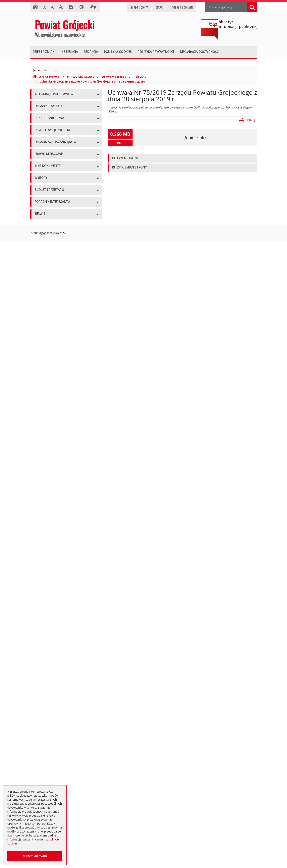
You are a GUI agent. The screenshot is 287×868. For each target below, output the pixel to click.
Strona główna (46, 77)
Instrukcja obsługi (46, 104)
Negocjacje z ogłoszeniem (52, 679)
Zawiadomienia (44, 502)
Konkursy (40, 199)
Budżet (39, 661)
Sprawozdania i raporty (49, 458)
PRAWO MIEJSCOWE (81, 77)
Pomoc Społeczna (46, 265)
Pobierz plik (195, 138)
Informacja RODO (46, 122)
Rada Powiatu (43, 142)
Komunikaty (42, 520)
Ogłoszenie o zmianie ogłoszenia (56, 670)
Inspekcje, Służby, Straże (50, 283)
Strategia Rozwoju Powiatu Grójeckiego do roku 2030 (62, 435)
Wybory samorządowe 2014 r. (54, 577)
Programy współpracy (49, 304)
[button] (182, 158)
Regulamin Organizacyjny (51, 361)
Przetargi (40, 625)
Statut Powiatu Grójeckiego (52, 415)
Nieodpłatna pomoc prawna (53, 763)
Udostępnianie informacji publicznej (57, 113)
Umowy (39, 634)
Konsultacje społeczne (49, 313)
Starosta (40, 160)
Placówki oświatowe (48, 229)
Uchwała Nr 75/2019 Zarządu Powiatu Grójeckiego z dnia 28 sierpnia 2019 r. (93, 81)
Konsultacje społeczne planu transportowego (64, 529)
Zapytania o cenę (46, 706)
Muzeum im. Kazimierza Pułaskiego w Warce (63, 247)
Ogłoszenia (42, 652)
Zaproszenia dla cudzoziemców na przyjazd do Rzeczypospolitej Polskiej (63, 783)
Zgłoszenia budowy (47, 511)
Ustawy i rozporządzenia (50, 467)
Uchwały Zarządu (114, 77)
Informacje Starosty (47, 484)
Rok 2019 (140, 77)
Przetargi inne (43, 697)
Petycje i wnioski (45, 538)
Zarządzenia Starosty (48, 397)
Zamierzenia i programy (50, 475)
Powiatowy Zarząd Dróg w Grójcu (56, 238)
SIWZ (38, 643)
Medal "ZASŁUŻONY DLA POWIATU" (58, 406)
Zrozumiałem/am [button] (35, 856)
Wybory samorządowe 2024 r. (54, 595)
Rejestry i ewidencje (47, 493)
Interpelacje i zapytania (49, 547)
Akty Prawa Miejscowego (51, 388)
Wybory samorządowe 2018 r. (54, 586)
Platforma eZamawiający (51, 616)
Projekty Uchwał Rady (49, 424)
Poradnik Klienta (45, 745)
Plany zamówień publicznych (53, 715)
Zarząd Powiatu (45, 151)
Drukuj (247, 120)
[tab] (182, 158)
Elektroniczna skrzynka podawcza (56, 754)
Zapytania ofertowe (47, 688)
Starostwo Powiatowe (49, 190)
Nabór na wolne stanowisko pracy (57, 208)
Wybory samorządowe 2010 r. (54, 568)
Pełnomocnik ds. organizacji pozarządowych (63, 331)
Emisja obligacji (44, 724)
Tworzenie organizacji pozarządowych (59, 340)
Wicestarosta (43, 169)
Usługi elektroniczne (47, 772)
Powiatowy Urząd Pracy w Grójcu (56, 274)
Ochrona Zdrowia (46, 256)
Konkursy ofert (44, 322)
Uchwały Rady (44, 370)
